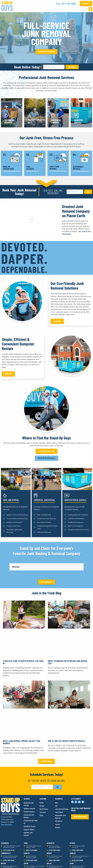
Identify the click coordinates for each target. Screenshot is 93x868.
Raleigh (3, 847)
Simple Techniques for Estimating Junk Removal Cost (68, 646)
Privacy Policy (5, 863)
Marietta (27, 837)
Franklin (73, 837)
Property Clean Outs (35, 121)
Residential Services (10, 121)
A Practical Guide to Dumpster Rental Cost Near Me (23, 646)
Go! (88, 192)
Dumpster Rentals (78, 121)
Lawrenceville (6, 837)
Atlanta (72, 827)
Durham (49, 837)
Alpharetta (51, 827)
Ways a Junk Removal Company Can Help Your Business (21, 726)
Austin (26, 847)
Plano (72, 847)
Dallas (49, 847)
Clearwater (5, 827)
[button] (90, 9)
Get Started (72, 67)
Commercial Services (56, 121)
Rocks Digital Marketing (84, 864)
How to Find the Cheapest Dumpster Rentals (66, 725)
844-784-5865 (69, 4)
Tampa (26, 827)
